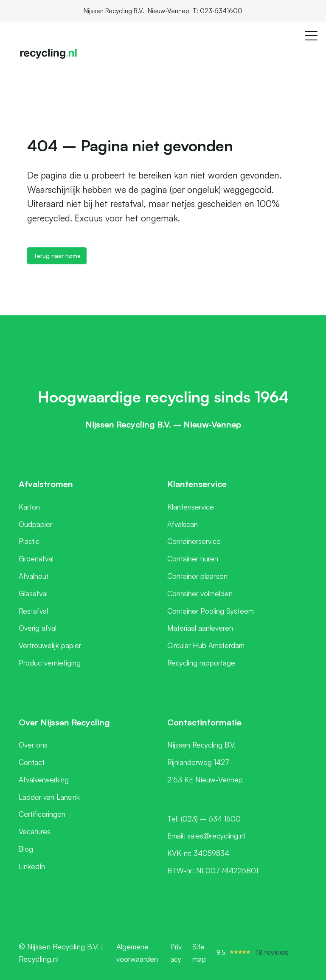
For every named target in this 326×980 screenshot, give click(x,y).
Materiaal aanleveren (200, 628)
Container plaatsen (197, 576)
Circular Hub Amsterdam (206, 645)
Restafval (33, 611)
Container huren (193, 559)
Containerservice (194, 541)
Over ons (33, 745)
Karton (29, 507)
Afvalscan (183, 524)
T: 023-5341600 (218, 11)
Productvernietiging (50, 663)
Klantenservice (191, 507)
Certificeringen (42, 814)
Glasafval (33, 593)
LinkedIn (32, 866)
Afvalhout (34, 576)
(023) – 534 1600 (211, 819)
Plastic (29, 541)
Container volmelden (200, 593)
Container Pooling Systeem (211, 611)
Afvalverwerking (44, 780)
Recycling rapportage (201, 663)
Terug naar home (57, 256)
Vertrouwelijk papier (50, 645)
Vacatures (35, 831)
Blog (26, 849)
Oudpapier (35, 524)
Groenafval (36, 559)
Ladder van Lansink (49, 797)
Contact (32, 762)
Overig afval (38, 628)
